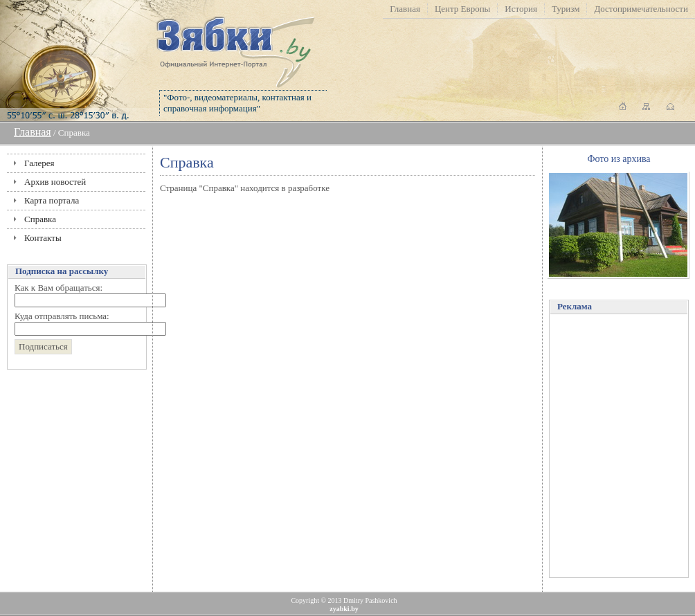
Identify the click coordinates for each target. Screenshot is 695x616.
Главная (405, 9)
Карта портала (52, 200)
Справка (40, 219)
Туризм (566, 9)
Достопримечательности (641, 9)
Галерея (39, 163)
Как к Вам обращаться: (58, 288)
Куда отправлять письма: (62, 316)
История (521, 9)
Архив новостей (55, 182)
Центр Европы (462, 9)
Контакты (43, 238)
